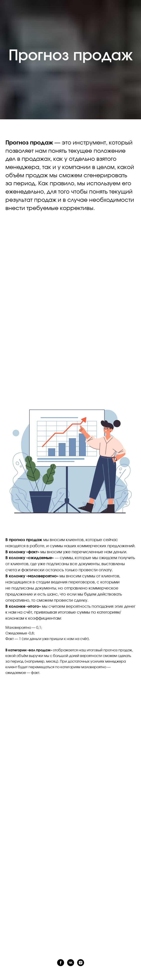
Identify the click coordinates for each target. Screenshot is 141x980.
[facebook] (61, 963)
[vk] (71, 963)
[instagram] (81, 963)
